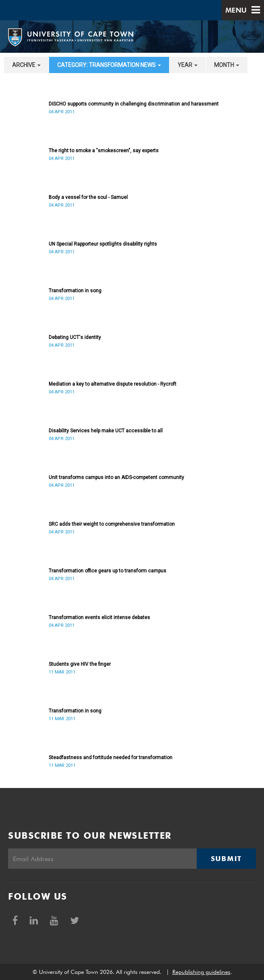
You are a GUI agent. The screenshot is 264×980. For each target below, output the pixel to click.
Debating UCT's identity (75, 337)
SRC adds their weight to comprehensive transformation (112, 524)
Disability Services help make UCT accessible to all (106, 431)
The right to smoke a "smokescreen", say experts (104, 151)
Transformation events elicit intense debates (99, 617)
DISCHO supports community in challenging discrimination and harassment (134, 104)
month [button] (227, 65)
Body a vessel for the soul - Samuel (88, 197)
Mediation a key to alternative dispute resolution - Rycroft (113, 384)
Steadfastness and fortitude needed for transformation (111, 758)
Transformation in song (75, 291)
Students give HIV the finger (80, 664)
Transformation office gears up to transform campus (107, 571)
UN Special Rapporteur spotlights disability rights (103, 244)
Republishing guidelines (201, 972)
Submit (226, 859)
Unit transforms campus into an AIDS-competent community (116, 477)
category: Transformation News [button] (109, 65)
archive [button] (26, 65)
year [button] (188, 65)
